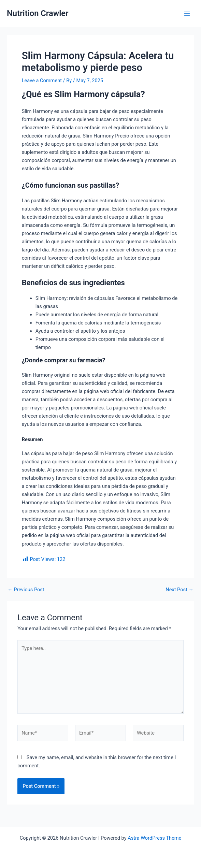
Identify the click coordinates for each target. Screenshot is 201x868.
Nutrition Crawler (38, 13)
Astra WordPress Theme (154, 838)
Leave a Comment (42, 81)
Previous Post (26, 590)
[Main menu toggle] (187, 14)
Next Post (180, 590)
